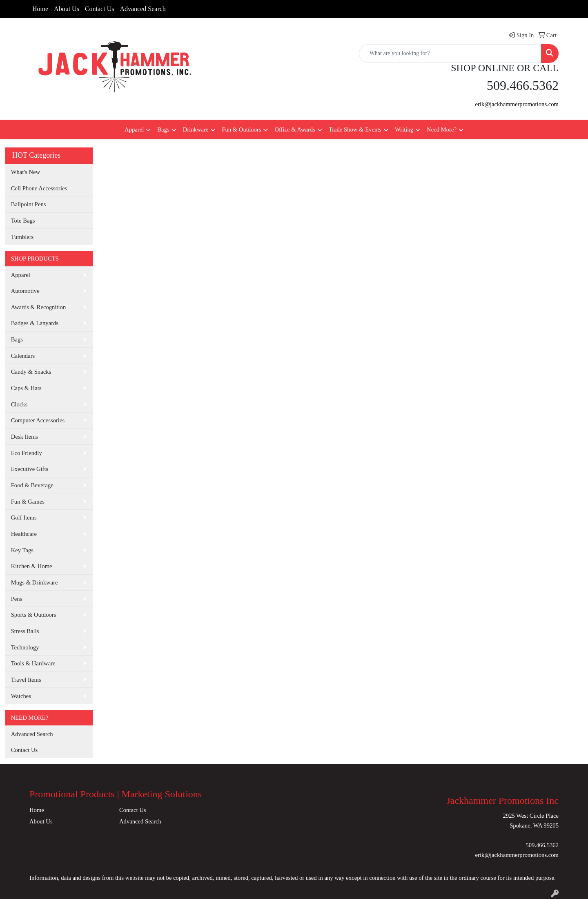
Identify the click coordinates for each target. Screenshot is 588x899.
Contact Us (100, 9)
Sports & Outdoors (34, 615)
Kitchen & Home (32, 566)
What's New (26, 172)
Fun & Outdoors (241, 129)
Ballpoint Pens (29, 204)
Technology (25, 647)
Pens (17, 599)
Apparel (134, 129)
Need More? (442, 129)
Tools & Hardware (33, 663)
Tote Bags (23, 221)
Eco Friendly (27, 453)
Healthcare (24, 534)
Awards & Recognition (39, 307)
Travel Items (26, 680)
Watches (21, 696)
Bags (163, 129)
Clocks (19, 404)
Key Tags (22, 550)
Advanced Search (143, 9)
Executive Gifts (30, 469)
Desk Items (24, 437)
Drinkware (196, 129)
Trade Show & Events (355, 129)
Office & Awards (295, 129)
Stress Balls (25, 631)
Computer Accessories (38, 420)
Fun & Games (28, 502)
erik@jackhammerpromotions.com (517, 104)
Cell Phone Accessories (39, 188)
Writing (404, 129)
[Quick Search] (450, 54)
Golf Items (24, 518)
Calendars (23, 356)
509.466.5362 (542, 845)
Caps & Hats (26, 388)
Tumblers (22, 237)
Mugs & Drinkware (35, 582)
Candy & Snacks (31, 372)
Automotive (25, 291)
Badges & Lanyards (35, 323)
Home (40, 9)
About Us (67, 9)
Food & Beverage (32, 485)
